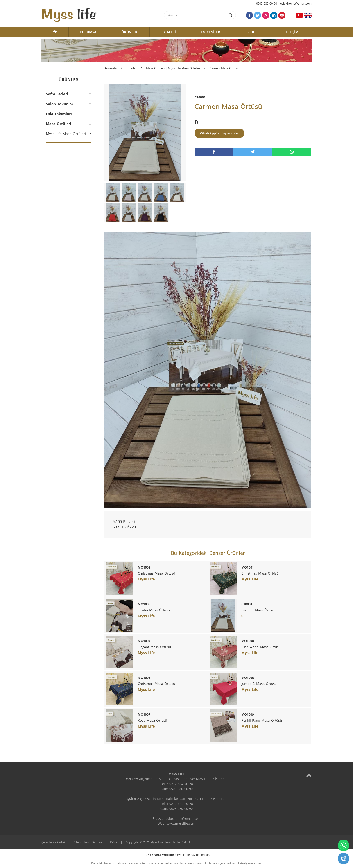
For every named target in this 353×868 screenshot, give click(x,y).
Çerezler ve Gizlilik (53, 842)
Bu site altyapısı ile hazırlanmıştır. (177, 855)
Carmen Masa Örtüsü (224, 68)
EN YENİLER (210, 32)
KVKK (114, 842)
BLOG (251, 32)
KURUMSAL (89, 32)
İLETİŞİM (292, 32)
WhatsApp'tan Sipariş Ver (219, 133)
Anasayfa (111, 68)
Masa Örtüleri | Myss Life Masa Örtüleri (173, 68)
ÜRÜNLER (129, 32)
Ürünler (131, 68)
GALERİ (170, 32)
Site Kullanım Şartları (88, 842)
